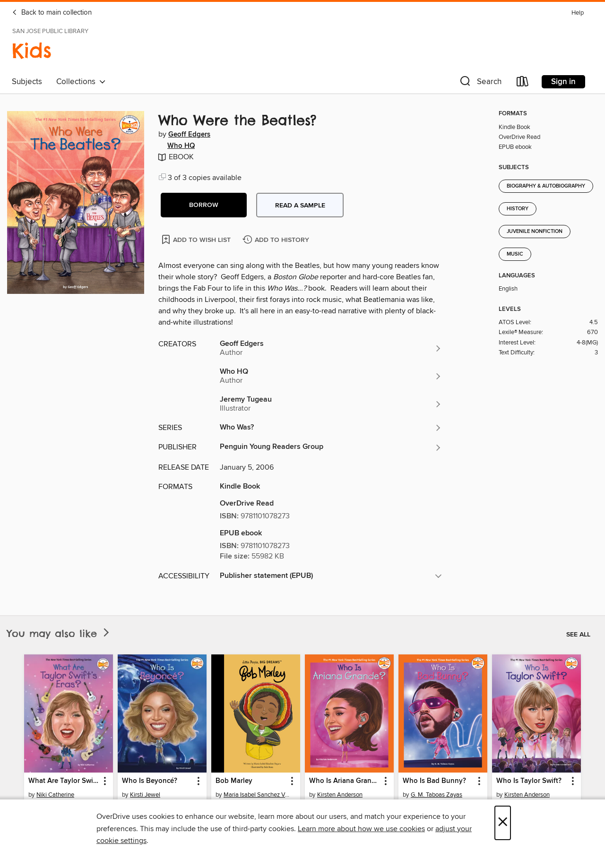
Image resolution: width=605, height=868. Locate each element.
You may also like (59, 633)
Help (578, 13)
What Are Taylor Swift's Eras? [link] (64, 781)
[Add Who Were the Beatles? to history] (277, 240)
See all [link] (578, 635)
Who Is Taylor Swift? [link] (529, 781)
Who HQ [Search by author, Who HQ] (181, 146)
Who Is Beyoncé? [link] (150, 781)
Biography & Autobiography (546, 186)
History (518, 209)
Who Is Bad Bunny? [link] (434, 781)
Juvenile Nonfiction (535, 232)
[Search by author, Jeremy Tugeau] (331, 404)
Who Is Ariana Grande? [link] (345, 781)
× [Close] (503, 823)
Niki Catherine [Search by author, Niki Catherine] (55, 795)
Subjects (27, 82)
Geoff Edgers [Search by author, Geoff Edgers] (189, 135)
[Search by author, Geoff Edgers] (331, 348)
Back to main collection (52, 13)
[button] (480, 83)
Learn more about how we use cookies (361, 829)
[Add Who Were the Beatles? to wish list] (197, 239)
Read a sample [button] (300, 206)
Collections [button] (81, 82)
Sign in (563, 82)
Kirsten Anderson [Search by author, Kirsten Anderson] (340, 795)
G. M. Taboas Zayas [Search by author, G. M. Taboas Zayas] (436, 795)
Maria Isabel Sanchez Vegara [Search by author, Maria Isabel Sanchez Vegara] (257, 795)
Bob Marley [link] (234, 781)
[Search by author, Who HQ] (331, 376)
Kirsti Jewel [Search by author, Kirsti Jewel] (145, 795)
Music (515, 254)
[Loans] (523, 83)
